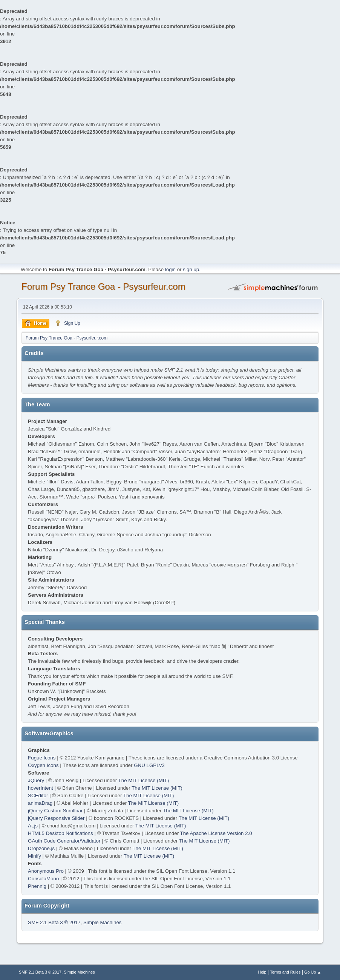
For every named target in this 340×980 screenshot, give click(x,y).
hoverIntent (41, 788)
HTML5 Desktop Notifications (60, 833)
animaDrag (40, 803)
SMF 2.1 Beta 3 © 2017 (54, 922)
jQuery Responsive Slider (56, 818)
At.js (33, 826)
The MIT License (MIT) (144, 780)
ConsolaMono (43, 879)
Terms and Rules (285, 972)
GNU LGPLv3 (149, 765)
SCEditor (38, 796)
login (170, 269)
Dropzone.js (41, 848)
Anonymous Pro (46, 871)
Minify (34, 856)
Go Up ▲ (313, 972)
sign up (191, 269)
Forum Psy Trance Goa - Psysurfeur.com (103, 286)
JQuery (36, 780)
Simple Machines (102, 922)
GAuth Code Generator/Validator (64, 841)
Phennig (37, 886)
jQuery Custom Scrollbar (55, 811)
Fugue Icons (42, 758)
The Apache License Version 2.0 (216, 833)
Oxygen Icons (43, 765)
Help (262, 972)
